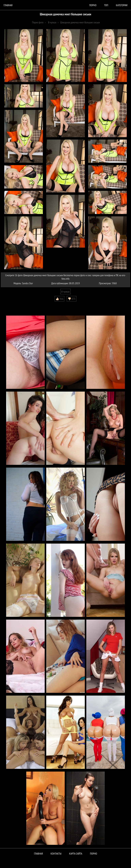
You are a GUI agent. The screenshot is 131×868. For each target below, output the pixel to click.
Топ (106, 5)
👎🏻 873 (72, 299)
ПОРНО (93, 854)
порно (93, 5)
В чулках (66, 292)
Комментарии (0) (11, 304)
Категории (122, 5)
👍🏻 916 (59, 299)
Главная (8, 5)
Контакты (56, 854)
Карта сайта (76, 854)
